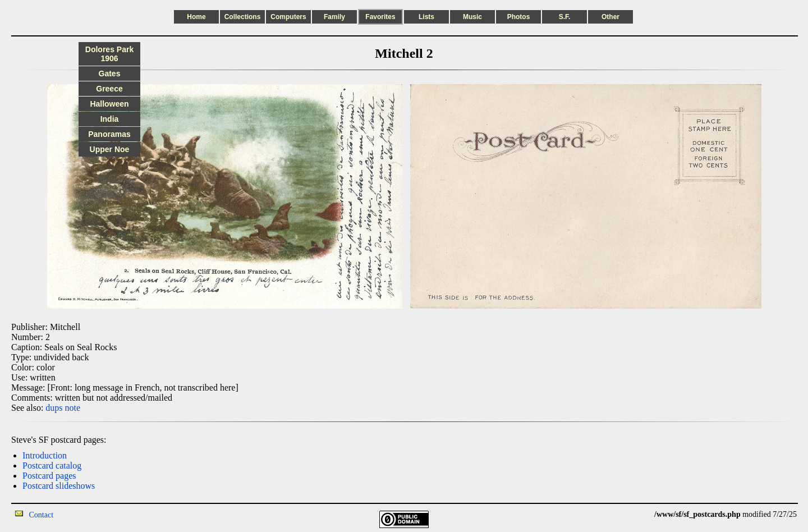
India (110, 119)
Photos (519, 17)
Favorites (380, 17)
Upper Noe (110, 149)
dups (54, 408)
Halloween (109, 104)
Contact (42, 515)
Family (334, 17)
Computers (288, 17)
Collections (243, 17)
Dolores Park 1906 (109, 54)
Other (610, 17)
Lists (426, 17)
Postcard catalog (52, 465)
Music (472, 17)
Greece (109, 89)
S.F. (565, 17)
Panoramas (109, 134)
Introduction (45, 455)
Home (196, 17)
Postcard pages (49, 476)
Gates (110, 74)
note (73, 408)
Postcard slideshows (59, 486)
